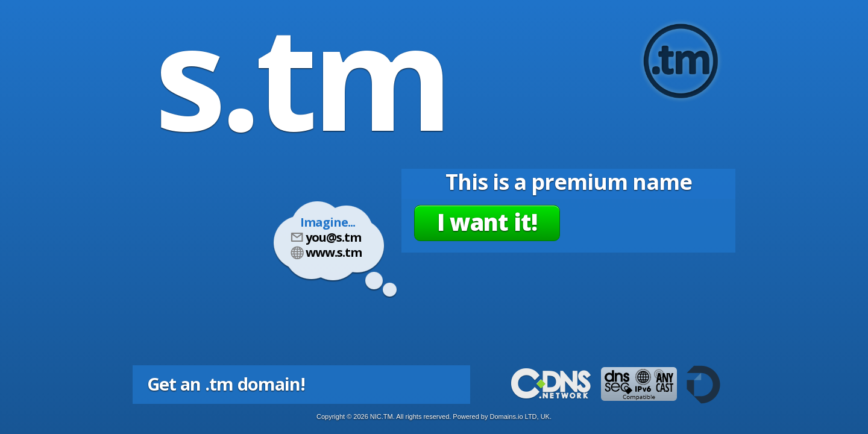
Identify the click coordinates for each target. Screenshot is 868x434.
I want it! (487, 222)
